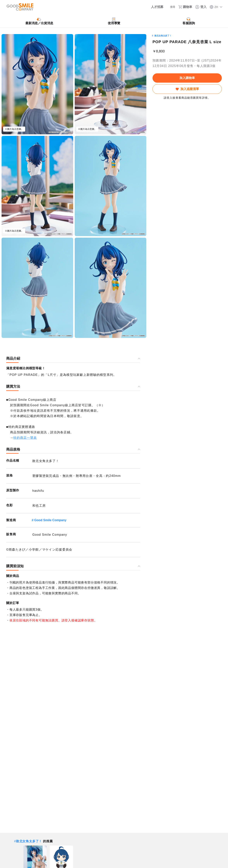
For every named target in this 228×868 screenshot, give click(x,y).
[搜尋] (170, 7)
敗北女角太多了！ (163, 36)
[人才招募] (153, 7)
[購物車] (185, 7)
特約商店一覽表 (25, 438)
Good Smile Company (50, 520)
